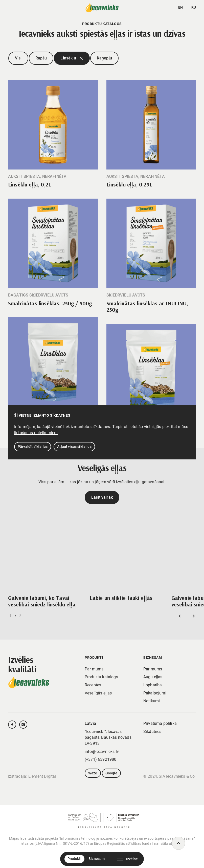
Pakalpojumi (155, 693)
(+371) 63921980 (100, 759)
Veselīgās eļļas (98, 693)
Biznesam (97, 859)
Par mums (94, 669)
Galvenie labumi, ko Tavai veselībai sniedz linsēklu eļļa (42, 601)
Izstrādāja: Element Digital (32, 776)
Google (111, 773)
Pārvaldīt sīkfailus (33, 447)
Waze (93, 773)
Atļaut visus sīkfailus (74, 447)
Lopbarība (153, 685)
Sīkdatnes (152, 732)
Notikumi (152, 701)
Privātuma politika (160, 723)
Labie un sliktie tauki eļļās (121, 598)
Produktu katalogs (101, 677)
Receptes (93, 685)
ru (194, 7)
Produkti (74, 859)
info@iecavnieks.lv (102, 751)
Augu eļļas (153, 677)
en (180, 7)
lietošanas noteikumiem (36, 433)
